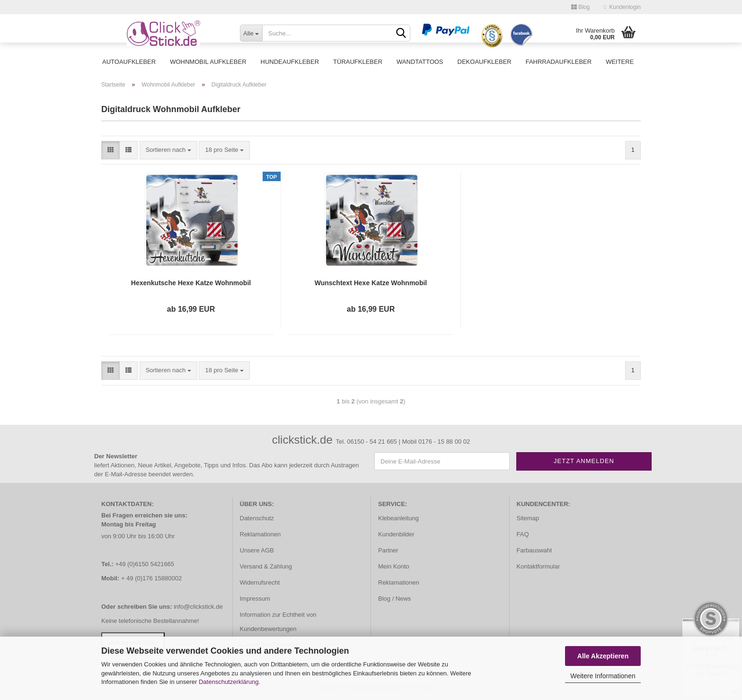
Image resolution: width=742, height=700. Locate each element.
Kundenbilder (396, 534)
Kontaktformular (539, 566)
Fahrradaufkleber (559, 62)
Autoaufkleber (129, 62)
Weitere (620, 62)
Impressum (255, 599)
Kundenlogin (622, 7)
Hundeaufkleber (290, 62)
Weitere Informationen (603, 676)
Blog (580, 7)
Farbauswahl (534, 550)
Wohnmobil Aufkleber (208, 62)
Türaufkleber (358, 62)
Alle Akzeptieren (603, 656)
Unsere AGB (257, 550)
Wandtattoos (420, 62)
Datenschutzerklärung (229, 682)
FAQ (523, 534)
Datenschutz (257, 518)
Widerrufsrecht (260, 582)
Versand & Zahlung (266, 566)
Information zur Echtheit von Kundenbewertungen (278, 622)
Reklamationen (261, 534)
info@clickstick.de (198, 607)
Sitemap (528, 518)
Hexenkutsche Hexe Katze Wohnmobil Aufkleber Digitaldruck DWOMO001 (191, 283)
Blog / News (394, 599)
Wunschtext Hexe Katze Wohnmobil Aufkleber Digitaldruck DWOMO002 (371, 283)
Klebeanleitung (398, 518)
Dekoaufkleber (485, 62)
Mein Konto (394, 566)
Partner (388, 550)
